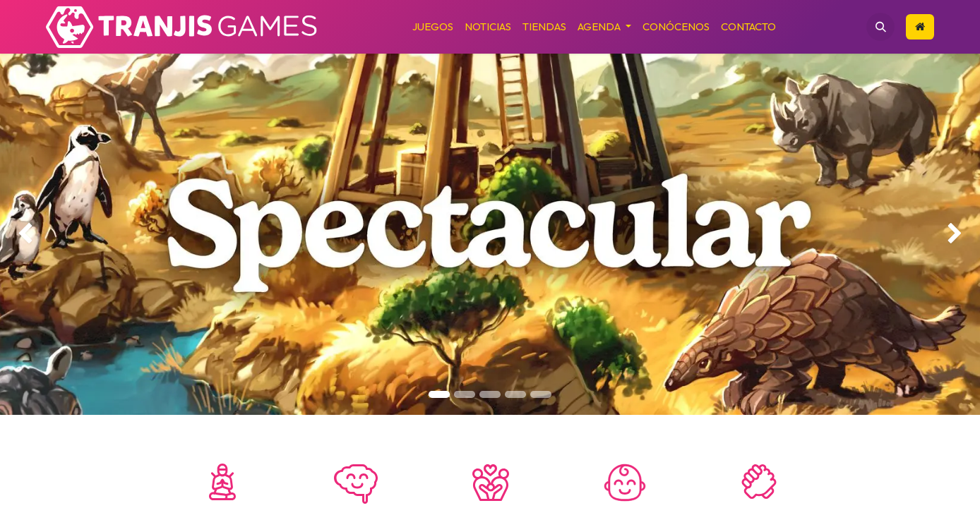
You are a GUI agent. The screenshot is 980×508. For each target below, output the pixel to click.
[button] (880, 27)
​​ (920, 26)
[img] (39, 234)
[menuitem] (433, 27)
